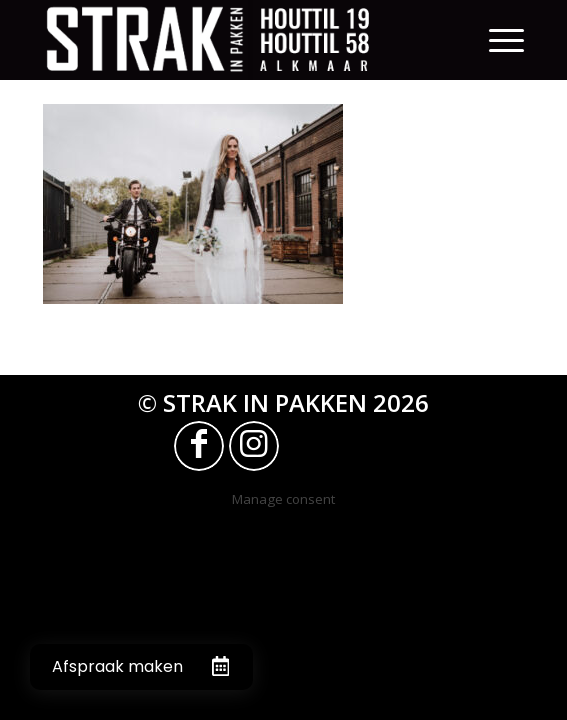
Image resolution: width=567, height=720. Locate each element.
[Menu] (506, 40)
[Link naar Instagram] (254, 446)
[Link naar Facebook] (199, 446)
